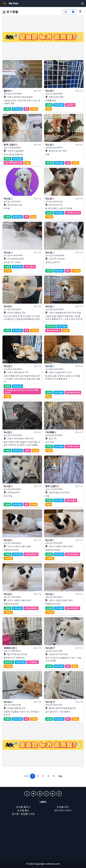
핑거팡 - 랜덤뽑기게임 (23, 814)
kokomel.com (52, 864)
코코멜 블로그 (23, 807)
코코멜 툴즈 (23, 810)
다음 (60, 776)
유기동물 (12, 12)
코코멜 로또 (63, 807)
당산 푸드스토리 (63, 810)
